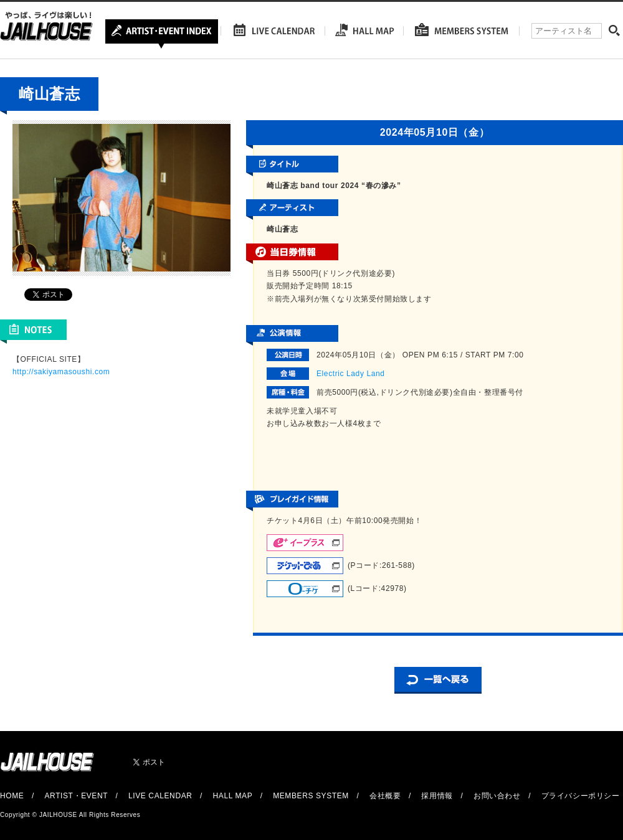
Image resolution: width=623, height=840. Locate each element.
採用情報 (437, 796)
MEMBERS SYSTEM (311, 796)
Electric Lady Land (351, 374)
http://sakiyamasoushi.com (61, 372)
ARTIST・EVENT (76, 796)
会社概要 (385, 796)
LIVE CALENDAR (160, 796)
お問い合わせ (497, 796)
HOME (12, 796)
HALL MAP (233, 796)
